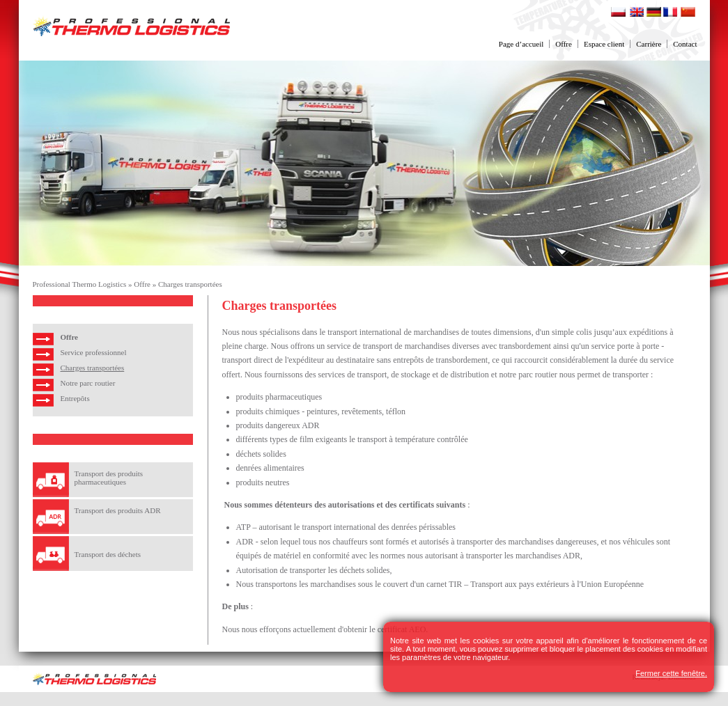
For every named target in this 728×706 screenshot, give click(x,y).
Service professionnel (94, 352)
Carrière (649, 44)
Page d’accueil (521, 44)
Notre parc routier (88, 383)
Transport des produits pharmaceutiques (109, 478)
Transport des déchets (108, 554)
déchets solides (261, 454)
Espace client (604, 44)
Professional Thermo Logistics (80, 284)
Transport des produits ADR (118, 510)
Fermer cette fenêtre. (671, 673)
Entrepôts (75, 398)
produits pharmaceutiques (279, 397)
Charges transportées (190, 284)
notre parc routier (528, 375)
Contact (685, 44)
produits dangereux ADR (278, 425)
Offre (564, 44)
